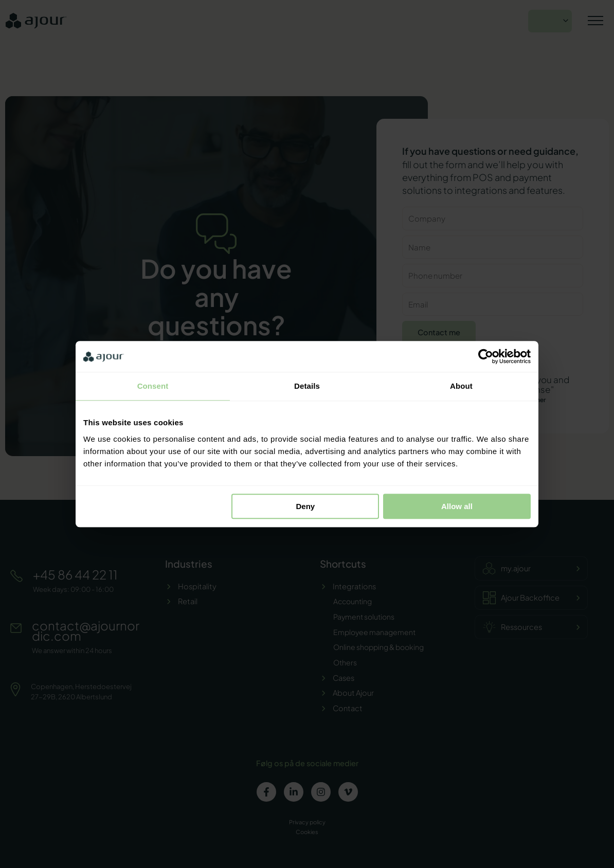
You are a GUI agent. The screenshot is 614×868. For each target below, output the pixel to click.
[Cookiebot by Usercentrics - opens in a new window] (486, 356)
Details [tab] (307, 386)
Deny (306, 506)
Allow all (457, 506)
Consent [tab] (153, 386)
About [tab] (461, 386)
